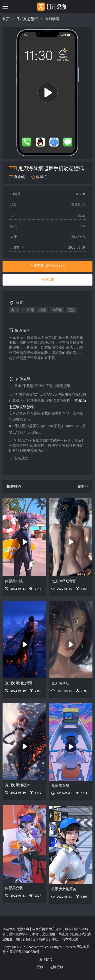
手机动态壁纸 (27, 19)
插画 (43, 310)
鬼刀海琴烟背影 (64, 581)
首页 (6, 19)
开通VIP (48, 280)
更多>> (83, 486)
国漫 (71, 310)
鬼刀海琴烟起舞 (17, 785)
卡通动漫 (52, 19)
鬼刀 (14, 310)
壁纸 (40, 967)
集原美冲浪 (14, 581)
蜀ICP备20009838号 (24, 952)
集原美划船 (60, 786)
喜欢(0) (20, 177)
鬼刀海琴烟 (60, 683)
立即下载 (48, 266)
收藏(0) (42, 177)
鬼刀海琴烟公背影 (19, 683)
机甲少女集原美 (64, 889)
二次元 (29, 310)
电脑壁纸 (56, 967)
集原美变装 (14, 888)
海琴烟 (57, 310)
